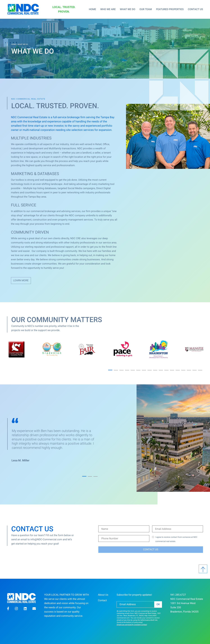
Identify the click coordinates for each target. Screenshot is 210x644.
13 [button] (178, 370)
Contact (102, 600)
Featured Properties (170, 9)
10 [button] (161, 370)
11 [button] (166, 370)
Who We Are (108, 9)
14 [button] (183, 370)
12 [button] (172, 370)
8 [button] (150, 370)
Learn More (21, 280)
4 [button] (127, 370)
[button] (8, 609)
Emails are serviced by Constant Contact (132, 625)
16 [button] (195, 370)
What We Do (127, 9)
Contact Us (195, 9)
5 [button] (133, 370)
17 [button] (200, 370)
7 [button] (144, 370)
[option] (43, 349)
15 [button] (189, 370)
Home (92, 9)
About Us (103, 595)
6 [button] (138, 370)
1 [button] (110, 370)
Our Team (146, 9)
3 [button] (122, 370)
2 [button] (116, 370)
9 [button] (155, 370)
